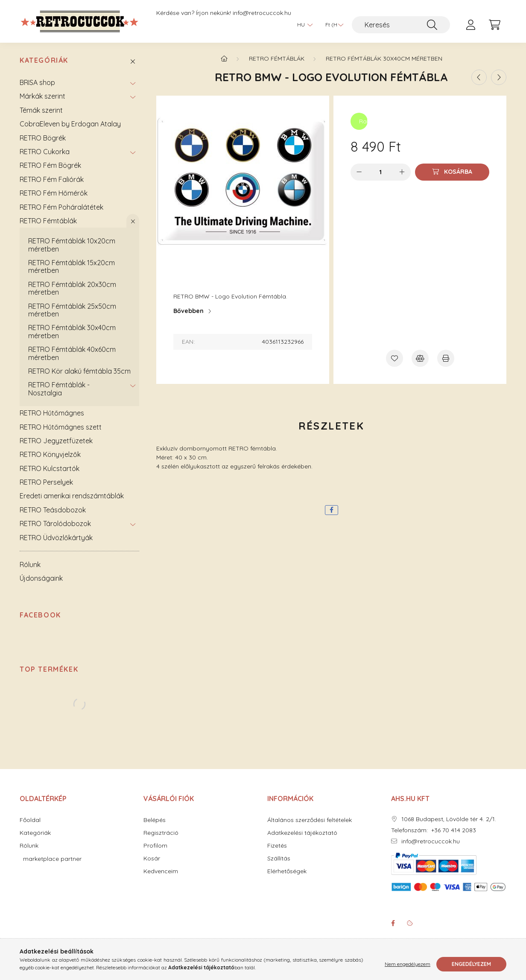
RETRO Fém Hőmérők (54, 194)
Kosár (152, 860)
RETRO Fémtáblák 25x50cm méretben (72, 311)
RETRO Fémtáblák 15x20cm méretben (72, 268)
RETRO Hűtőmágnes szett (61, 428)
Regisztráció (161, 835)
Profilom (155, 847)
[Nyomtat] (446, 360)
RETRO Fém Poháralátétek (61, 208)
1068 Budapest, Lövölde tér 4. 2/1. (449, 821)
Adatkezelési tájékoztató (302, 835)
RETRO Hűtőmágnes (52, 414)
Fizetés (277, 847)
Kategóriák (44, 62)
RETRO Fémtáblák (48, 222)
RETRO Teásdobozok (53, 511)
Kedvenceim (161, 873)
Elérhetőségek (287, 873)
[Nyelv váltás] (303, 25)
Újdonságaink (41, 580)
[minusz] (359, 173)
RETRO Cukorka (45, 153)
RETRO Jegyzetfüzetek (56, 442)
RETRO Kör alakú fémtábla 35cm (79, 372)
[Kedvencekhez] (394, 360)
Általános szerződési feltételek (310, 822)
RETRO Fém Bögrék (50, 167)
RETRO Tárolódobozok (55, 525)
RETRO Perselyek (46, 483)
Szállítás (279, 860)
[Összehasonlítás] (420, 360)
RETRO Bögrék (43, 139)
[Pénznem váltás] (332, 25)
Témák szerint (41, 111)
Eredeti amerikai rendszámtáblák (72, 497)
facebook (393, 924)
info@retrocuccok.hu (262, 13)
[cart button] (494, 25)
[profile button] (470, 25)
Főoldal (30, 822)
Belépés (155, 822)
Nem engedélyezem (408, 964)
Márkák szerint (42, 98)
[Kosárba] (452, 173)
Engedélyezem (471, 964)
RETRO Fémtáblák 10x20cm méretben (72, 246)
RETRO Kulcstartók (50, 470)
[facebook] (332, 511)
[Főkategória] (224, 60)
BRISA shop (37, 84)
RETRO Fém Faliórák (52, 181)
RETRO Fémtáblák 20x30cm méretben (72, 290)
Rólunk (30, 566)
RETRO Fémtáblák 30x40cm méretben (72, 333)
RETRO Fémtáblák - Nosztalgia (59, 390)
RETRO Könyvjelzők (50, 456)
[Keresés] (401, 25)
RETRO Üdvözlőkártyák (56, 539)
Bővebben (188, 312)
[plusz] (402, 173)
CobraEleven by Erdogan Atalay (70, 125)
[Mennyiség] (381, 173)
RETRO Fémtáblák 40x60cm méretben (72, 354)
